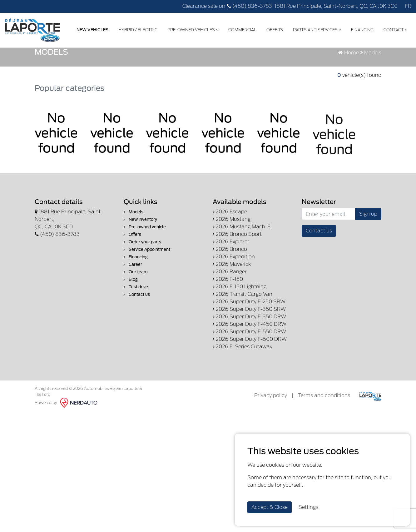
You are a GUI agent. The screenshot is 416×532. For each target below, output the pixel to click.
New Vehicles (91, 29)
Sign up (368, 248)
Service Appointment (147, 283)
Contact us (137, 328)
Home (349, 87)
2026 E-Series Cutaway (243, 381)
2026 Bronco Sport (237, 268)
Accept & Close (270, 507)
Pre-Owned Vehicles (192, 29)
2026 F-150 (228, 313)
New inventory (140, 254)
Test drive (136, 321)
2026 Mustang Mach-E (242, 261)
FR (408, 6)
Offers (273, 29)
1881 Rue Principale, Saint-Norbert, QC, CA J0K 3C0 (336, 6)
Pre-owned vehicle (145, 261)
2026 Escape (230, 246)
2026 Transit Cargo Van (243, 328)
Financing (361, 29)
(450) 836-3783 (250, 6)
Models (134, 246)
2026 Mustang (232, 253)
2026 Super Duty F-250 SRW (249, 336)
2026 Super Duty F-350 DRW (249, 351)
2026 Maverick (232, 298)
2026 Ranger (230, 306)
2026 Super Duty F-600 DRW (250, 373)
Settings (308, 507)
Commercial (241, 29)
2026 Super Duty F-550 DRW (249, 366)
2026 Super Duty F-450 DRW (250, 358)
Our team (136, 306)
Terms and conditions (324, 429)
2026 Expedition (234, 291)
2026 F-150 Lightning (240, 321)
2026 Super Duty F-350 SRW (249, 343)
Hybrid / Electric (137, 29)
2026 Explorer (231, 276)
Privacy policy (271, 429)
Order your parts (142, 276)
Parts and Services (316, 29)
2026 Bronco (230, 283)
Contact (394, 29)
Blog (131, 313)
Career (133, 298)
